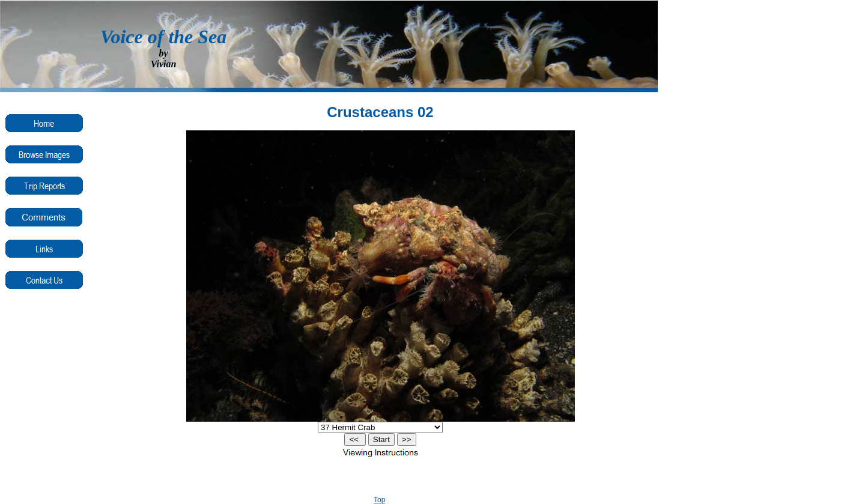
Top (379, 500)
